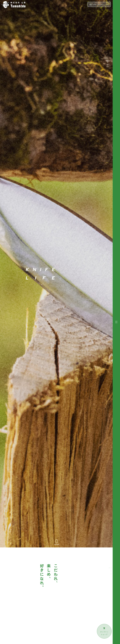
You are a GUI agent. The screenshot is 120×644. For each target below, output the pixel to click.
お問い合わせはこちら (99, 5)
